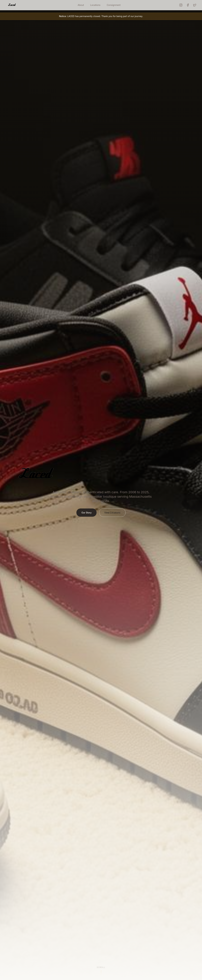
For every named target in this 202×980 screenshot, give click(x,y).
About (81, 5)
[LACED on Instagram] (181, 5)
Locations (95, 5)
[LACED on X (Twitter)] (195, 5)
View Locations (112, 515)
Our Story (86, 515)
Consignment (114, 5)
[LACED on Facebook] (188, 5)
